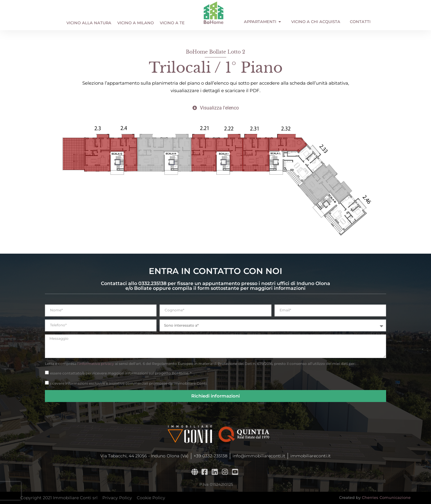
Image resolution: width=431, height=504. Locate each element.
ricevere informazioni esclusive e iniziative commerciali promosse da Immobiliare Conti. (129, 383)
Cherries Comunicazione (386, 497)
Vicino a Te (172, 23)
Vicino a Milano (136, 23)
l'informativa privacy (96, 364)
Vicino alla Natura (89, 23)
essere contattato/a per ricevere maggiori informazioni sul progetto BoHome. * (121, 373)
